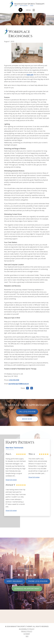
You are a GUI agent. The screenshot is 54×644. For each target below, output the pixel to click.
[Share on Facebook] (27, 388)
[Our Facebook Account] (19, 575)
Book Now (27, 419)
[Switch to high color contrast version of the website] (20, 10)
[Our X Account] (27, 575)
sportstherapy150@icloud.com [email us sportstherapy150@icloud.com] (19, 384)
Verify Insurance (15, 581)
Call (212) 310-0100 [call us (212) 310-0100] (27, 412)
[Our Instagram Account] (23, 575)
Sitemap (27, 634)
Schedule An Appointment (27, 589)
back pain (30, 75)
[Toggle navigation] (30, 10)
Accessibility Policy (27, 629)
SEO (27, 636)
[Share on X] (32, 388)
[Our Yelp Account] (31, 575)
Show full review (11, 480)
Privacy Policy (27, 631)
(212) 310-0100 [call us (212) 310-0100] (14, 380)
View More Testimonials (14, 448)
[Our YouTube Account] (35, 575)
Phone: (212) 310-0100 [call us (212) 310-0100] (38, 581)
